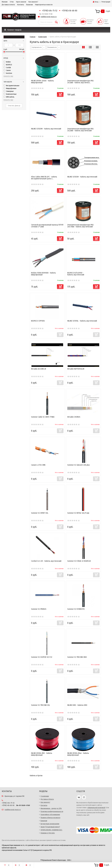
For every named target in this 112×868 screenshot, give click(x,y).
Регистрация (106, 2)
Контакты (21, 5)
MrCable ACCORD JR (38, 369)
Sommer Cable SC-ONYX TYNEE (43, 417)
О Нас (12, 2)
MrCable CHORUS (74, 417)
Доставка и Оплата (47, 799)
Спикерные (9, 91)
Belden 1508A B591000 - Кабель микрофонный (43, 274)
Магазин (5, 2)
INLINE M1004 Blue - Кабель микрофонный (78, 754)
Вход (96, 2)
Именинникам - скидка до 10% (51, 808)
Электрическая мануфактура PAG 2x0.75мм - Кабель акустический (80, 226)
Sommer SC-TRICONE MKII (77, 657)
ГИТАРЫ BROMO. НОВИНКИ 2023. (51, 830)
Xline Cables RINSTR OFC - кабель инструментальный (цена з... (44, 178)
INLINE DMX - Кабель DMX (77, 705)
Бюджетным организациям (50, 824)
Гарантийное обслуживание (50, 815)
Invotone (8, 73)
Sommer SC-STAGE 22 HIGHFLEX (79, 561)
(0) (37, 88)
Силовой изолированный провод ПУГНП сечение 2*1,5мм (47, 226)
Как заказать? (33, 2)
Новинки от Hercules (48, 833)
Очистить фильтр (14, 106)
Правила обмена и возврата (50, 818)
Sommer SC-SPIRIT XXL (40, 513)
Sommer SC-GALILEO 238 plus (78, 465)
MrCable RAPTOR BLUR (76, 369)
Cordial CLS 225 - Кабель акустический (46, 561)
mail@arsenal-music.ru (49, 17)
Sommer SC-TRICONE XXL (41, 705)
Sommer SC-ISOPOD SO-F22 (42, 657)
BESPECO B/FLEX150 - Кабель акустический (76, 274)
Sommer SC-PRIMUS (39, 609)
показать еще (8, 76)
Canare (7, 70)
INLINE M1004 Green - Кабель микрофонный (42, 82)
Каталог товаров (13, 30)
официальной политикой (96, 808)
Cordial (7, 68)
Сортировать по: (37, 47)
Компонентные (10, 94)
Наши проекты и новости (44, 5)
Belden (7, 62)
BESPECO (8, 65)
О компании (45, 796)
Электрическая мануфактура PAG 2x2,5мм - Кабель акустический (80, 130)
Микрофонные (10, 88)
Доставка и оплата (8, 5)
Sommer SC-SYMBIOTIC (76, 609)
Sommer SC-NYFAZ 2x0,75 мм (78, 513)
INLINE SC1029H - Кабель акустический (46, 129)
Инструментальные (11, 86)
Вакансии (29, 5)
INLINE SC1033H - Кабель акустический (82, 177)
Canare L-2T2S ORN (38, 465)
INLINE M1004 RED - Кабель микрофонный (42, 754)
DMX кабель (9, 97)
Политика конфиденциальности (52, 812)
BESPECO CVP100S (38, 321)
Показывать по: (52, 47)
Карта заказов (21, 2)
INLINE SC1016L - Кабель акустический (82, 321)
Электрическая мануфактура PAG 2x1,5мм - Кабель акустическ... (80, 82)
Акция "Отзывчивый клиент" (50, 827)
